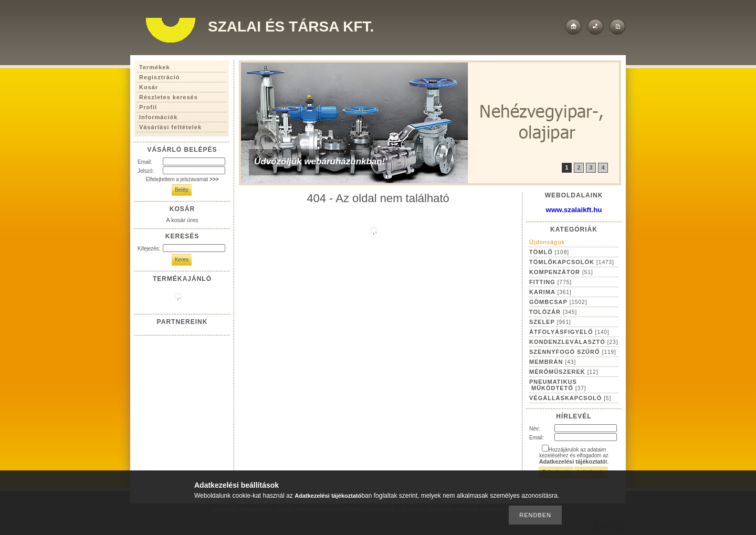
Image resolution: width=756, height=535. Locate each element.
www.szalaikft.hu (574, 210)
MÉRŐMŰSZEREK (564, 372)
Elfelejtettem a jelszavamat (182, 179)
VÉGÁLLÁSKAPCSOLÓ (570, 398)
